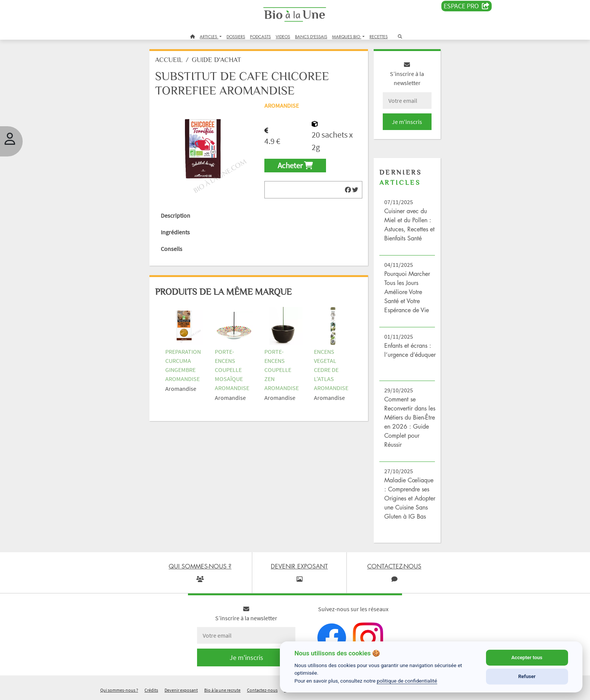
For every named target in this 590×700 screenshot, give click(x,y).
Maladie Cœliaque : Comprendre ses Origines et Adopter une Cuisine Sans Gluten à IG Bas (410, 498)
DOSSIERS (236, 36)
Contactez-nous (262, 690)
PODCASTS (260, 36)
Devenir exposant (181, 690)
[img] (348, 190)
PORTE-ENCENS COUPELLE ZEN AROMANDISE (282, 370)
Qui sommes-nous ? (119, 690)
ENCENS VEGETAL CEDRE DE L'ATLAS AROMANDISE (331, 370)
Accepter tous (527, 657)
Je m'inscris (407, 122)
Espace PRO (467, 6)
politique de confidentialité (407, 681)
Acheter (295, 166)
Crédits (151, 690)
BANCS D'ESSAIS (311, 36)
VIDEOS (283, 36)
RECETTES (379, 36)
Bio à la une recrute (222, 690)
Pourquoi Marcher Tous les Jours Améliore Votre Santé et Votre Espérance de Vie (407, 292)
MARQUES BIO (347, 36)
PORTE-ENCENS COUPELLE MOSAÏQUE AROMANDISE (232, 370)
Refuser (527, 676)
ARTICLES (209, 36)
